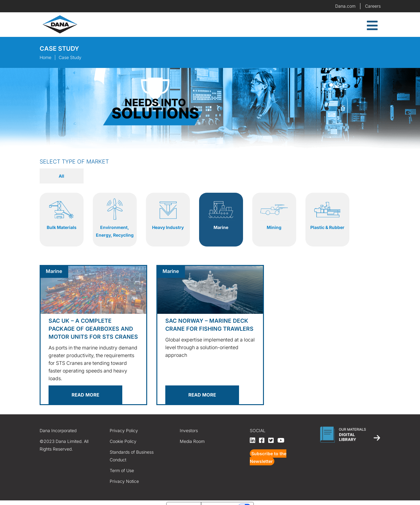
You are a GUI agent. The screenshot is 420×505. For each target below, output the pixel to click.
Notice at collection (184, 499)
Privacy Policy (124, 423)
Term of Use (122, 463)
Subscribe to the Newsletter (268, 450)
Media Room (192, 434)
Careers (373, 6)
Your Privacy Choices (220, 499)
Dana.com (345, 6)
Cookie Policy (123, 434)
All (61, 176)
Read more (85, 387)
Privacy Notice (124, 473)
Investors (189, 423)
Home (45, 57)
